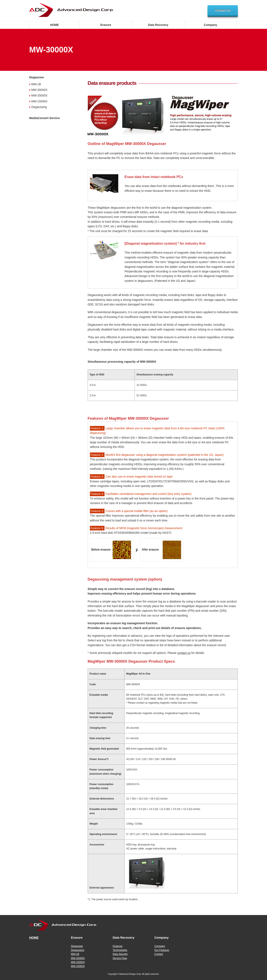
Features (118, 946)
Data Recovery (158, 25)
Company (210, 25)
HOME (54, 25)
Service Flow (120, 958)
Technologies (120, 950)
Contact (159, 954)
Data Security (120, 954)
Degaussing (39, 107)
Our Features (162, 950)
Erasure (106, 25)
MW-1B (36, 84)
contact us (184, 653)
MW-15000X (39, 101)
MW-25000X (39, 95)
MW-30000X (39, 90)
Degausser (37, 77)
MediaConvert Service (44, 118)
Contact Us (223, 10)
